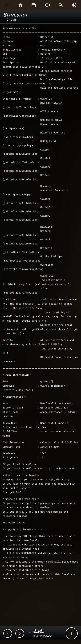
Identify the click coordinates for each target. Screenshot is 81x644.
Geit (13, 19)
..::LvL (37, 632)
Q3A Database (42, 636)
